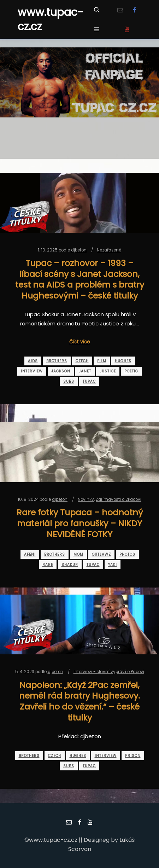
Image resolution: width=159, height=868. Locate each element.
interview (32, 371)
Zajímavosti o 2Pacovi (119, 499)
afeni (30, 554)
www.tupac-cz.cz (51, 19)
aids (33, 361)
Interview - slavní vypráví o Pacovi (109, 672)
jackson (61, 371)
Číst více (80, 342)
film (102, 361)
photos (127, 554)
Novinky (86, 499)
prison (133, 756)
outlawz (101, 554)
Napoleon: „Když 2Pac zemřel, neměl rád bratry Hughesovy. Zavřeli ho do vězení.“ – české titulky (79, 701)
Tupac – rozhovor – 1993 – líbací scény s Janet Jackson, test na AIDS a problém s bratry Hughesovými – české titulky (80, 279)
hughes (123, 361)
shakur (70, 565)
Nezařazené (109, 250)
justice (108, 371)
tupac (89, 381)
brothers (57, 361)
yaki (113, 565)
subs (69, 381)
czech (82, 361)
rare (48, 565)
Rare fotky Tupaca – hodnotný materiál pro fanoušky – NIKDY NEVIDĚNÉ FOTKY (80, 523)
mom (78, 554)
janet (85, 371)
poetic (131, 371)
